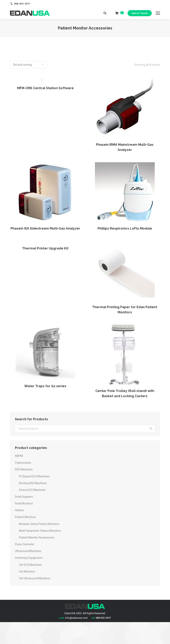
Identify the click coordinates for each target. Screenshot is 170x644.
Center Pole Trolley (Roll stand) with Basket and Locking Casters (125, 393)
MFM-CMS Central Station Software (45, 88)
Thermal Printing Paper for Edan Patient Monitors (125, 310)
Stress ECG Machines (32, 490)
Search (151, 429)
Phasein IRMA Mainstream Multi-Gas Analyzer (125, 147)
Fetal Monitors (24, 503)
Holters (19, 510)
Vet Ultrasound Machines (35, 578)
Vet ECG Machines (30, 565)
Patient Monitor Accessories (37, 537)
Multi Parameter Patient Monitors (40, 531)
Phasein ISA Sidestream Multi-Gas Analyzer (45, 228)
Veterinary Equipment (29, 558)
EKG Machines (24, 469)
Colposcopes (23, 463)
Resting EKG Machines (33, 483)
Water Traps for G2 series (45, 386)
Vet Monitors (27, 572)
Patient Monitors (25, 517)
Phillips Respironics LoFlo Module (125, 228)
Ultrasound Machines (28, 551)
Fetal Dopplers (24, 497)
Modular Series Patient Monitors (39, 524)
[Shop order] (28, 65)
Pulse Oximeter (25, 544)
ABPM (19, 456)
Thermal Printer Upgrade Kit (45, 248)
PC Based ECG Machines (34, 476)
